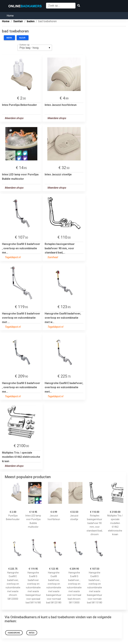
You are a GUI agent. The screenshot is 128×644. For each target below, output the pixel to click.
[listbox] (35, 48)
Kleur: (23, 38)
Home (10, 16)
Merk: (9, 38)
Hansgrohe (14, 633)
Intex (32, 633)
